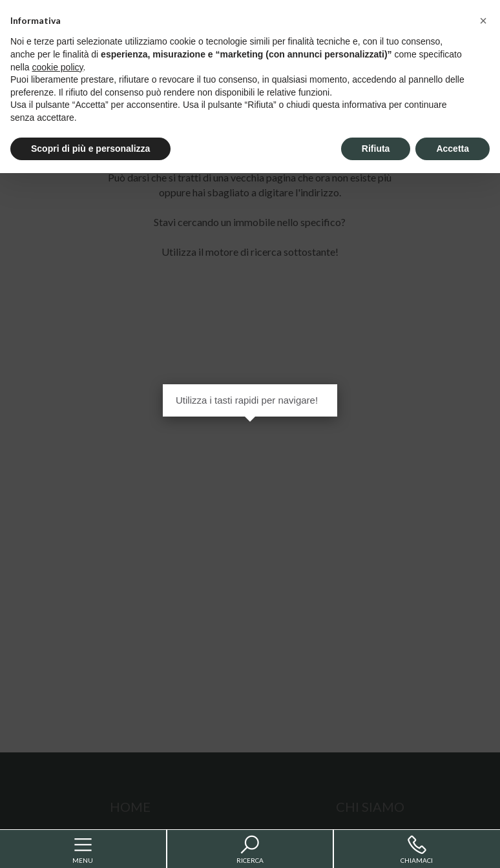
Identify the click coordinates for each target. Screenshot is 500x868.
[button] (483, 21)
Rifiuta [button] (376, 149)
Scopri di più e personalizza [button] (90, 149)
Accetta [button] (453, 149)
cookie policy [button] (57, 67)
